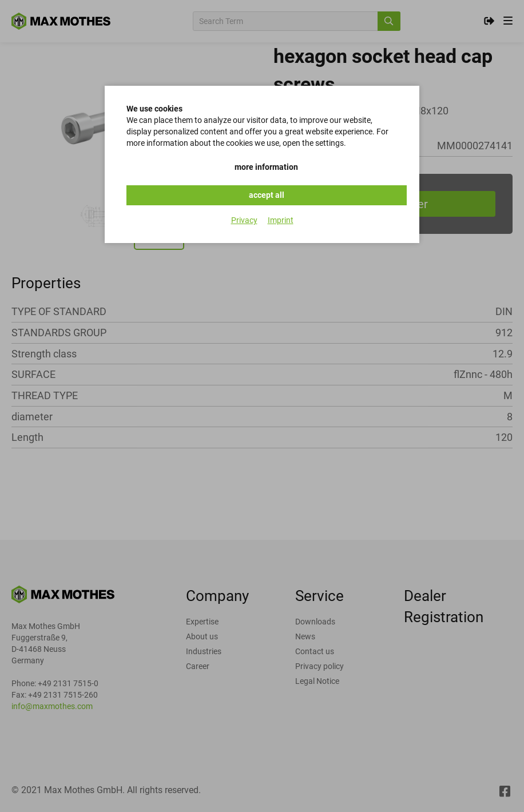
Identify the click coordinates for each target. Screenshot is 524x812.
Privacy (244, 220)
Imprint (281, 220)
